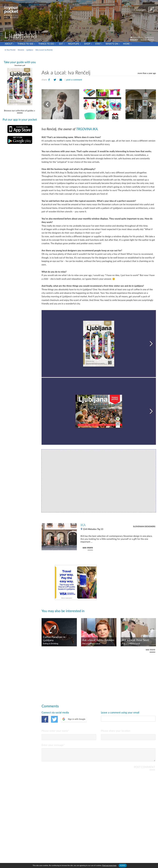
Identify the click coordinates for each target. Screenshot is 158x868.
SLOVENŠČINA (147, 40)
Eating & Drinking (51, 644)
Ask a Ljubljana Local (91, 644)
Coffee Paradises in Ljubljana (54, 639)
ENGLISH (134, 40)
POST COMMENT (144, 769)
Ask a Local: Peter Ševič (136, 640)
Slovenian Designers (144, 527)
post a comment (74, 80)
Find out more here (109, 865)
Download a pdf (20, 65)
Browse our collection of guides (19, 111)
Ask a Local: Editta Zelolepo (98, 640)
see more (88, 548)
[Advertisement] (99, 60)
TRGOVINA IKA (87, 129)
